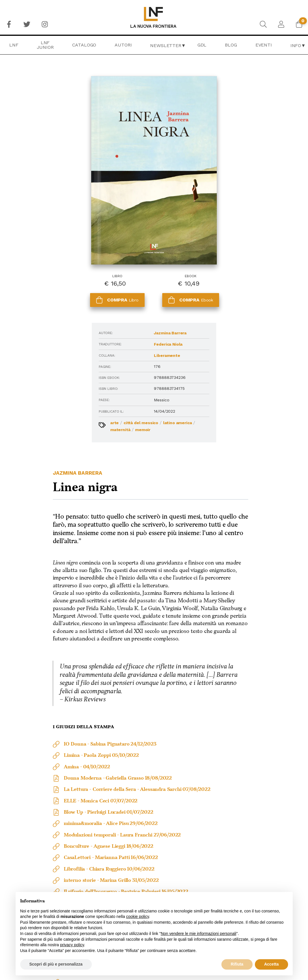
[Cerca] (263, 24)
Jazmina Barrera (80, 270)
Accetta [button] (271, 964)
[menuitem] (9, 24)
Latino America (56, 366)
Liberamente (77, 292)
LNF (14, 45)
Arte (46, 359)
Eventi (264, 45)
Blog (231, 45)
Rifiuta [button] (237, 964)
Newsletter (166, 45)
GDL (202, 45)
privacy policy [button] (72, 945)
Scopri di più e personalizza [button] (56, 964)
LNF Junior (45, 45)
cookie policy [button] (138, 916)
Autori (123, 45)
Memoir (53, 373)
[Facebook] (9, 24)
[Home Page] (154, 17)
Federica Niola (78, 281)
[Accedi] (281, 24)
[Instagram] (45, 24)
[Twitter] (27, 24)
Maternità (85, 366)
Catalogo (84, 45)
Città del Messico (72, 359)
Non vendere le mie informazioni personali (198, 934)
